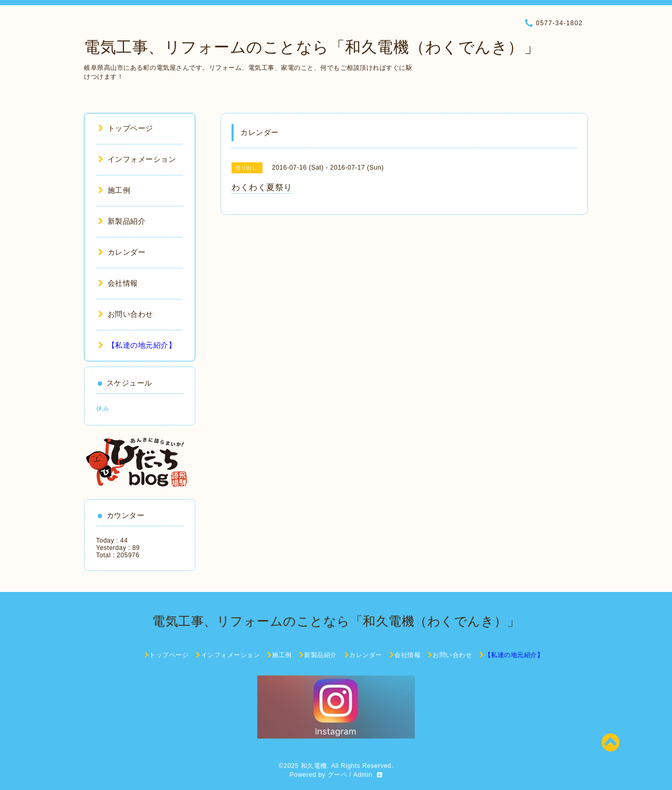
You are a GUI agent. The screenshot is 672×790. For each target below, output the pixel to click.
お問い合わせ (126, 314)
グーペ (338, 775)
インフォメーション (137, 159)
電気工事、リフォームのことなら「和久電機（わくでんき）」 (312, 47)
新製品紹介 (122, 221)
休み (103, 409)
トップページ (126, 128)
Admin (363, 775)
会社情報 (118, 283)
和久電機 (314, 766)
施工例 (114, 190)
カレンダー (122, 252)
